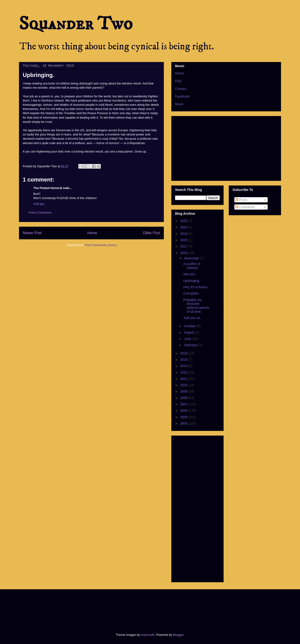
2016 (184, 253)
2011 (184, 379)
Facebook (182, 96)
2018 (184, 240)
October (190, 326)
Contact (181, 89)
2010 (184, 385)
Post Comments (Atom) (101, 245)
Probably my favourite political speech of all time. (196, 306)
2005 (184, 417)
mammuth (148, 635)
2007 (184, 404)
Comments (245, 207)
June (188, 339)
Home (92, 233)
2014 (184, 360)
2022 (184, 221)
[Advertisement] (104, 607)
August (189, 332)
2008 (184, 398)
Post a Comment (40, 213)
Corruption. (191, 293)
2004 (184, 423)
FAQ (178, 81)
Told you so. (192, 318)
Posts (241, 200)
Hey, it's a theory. (196, 287)
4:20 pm (39, 204)
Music (179, 104)
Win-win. (190, 274)
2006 (184, 411)
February (191, 345)
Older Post (151, 233)
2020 (184, 227)
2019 (184, 234)
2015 (184, 353)
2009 (184, 391)
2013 (184, 366)
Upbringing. (192, 281)
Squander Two (76, 24)
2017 (184, 246)
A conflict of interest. (192, 266)
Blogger (178, 635)
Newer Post (32, 233)
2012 (184, 372)
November (192, 258)
